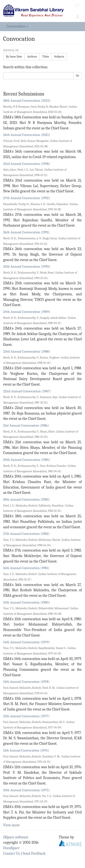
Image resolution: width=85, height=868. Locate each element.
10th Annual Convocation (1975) (26, 790)
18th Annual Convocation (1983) (26, 499)
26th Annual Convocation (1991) (26, 232)
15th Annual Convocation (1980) (26, 602)
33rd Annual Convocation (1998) (27, 164)
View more (11, 825)
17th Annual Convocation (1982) (26, 534)
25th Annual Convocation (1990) (27, 266)
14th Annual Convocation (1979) (26, 642)
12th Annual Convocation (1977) (26, 716)
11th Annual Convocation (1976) (26, 750)
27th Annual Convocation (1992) (27, 198)
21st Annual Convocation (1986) (26, 425)
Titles (46, 57)
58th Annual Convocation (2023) (27, 101)
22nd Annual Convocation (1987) (27, 391)
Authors (32, 57)
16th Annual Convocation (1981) (26, 568)
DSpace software (16, 837)
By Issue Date (14, 57)
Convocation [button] (17, 26)
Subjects (59, 57)
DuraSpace (11, 848)
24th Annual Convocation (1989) (27, 312)
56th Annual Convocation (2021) (27, 135)
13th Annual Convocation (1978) (26, 682)
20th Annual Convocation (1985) (27, 460)
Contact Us (11, 854)
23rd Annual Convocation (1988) (27, 351)
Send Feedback (34, 854)
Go (78, 76)
